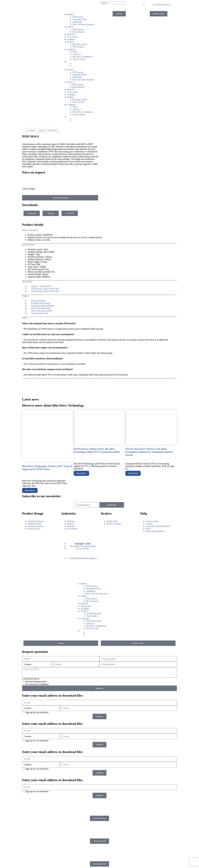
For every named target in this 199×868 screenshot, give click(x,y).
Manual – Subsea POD (41, 286)
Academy (71, 39)
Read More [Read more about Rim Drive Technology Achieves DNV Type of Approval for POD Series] (30, 490)
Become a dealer (80, 44)
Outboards (77, 22)
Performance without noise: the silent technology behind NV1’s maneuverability (97, 450)
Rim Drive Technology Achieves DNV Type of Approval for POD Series (47, 468)
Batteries (71, 34)
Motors (70, 14)
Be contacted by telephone (37, 684)
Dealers (70, 42)
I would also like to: (31, 679)
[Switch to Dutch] (85, 64)
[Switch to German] (85, 65)
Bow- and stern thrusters (83, 24)
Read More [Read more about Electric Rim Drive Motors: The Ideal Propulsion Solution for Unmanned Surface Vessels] (133, 473)
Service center (79, 59)
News (75, 52)
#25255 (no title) (94, 621)
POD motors (78, 17)
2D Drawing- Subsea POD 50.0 (45, 289)
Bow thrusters (79, 32)
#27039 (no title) (94, 613)
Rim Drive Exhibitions (83, 57)
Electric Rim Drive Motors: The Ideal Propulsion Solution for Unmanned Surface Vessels (149, 452)
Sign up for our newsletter (37, 712)
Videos (25, 296)
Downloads (27, 282)
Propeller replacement (41, 303)
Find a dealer (78, 47)
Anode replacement (40, 313)
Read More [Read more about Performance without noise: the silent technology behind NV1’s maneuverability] (81, 473)
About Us (77, 54)
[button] (99, 230)
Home (32, 131)
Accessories (72, 37)
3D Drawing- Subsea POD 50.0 (45, 291)
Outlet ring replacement (42, 311)
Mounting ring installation (43, 306)
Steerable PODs (80, 19)
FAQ (24, 318)
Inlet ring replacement (41, 308)
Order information (30, 230)
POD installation (38, 301)
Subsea (70, 27)
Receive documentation (36, 681)
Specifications (28, 245)
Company (71, 49)
